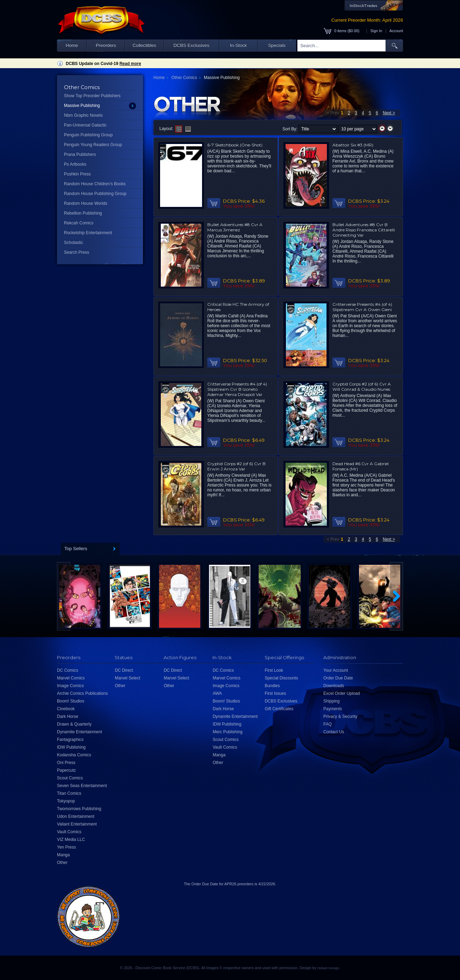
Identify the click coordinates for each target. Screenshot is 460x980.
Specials (277, 45)
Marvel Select (127, 678)
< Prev (333, 113)
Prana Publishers (80, 154)
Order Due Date (338, 678)
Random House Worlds (86, 203)
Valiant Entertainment (77, 824)
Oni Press (66, 763)
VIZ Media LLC (71, 840)
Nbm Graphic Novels (83, 115)
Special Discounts (281, 678)
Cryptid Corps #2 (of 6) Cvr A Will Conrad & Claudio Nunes (362, 387)
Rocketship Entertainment (88, 233)
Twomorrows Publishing (79, 809)
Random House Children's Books (95, 184)
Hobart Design (328, 968)
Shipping (332, 701)
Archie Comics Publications (82, 693)
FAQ (328, 724)
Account (396, 31)
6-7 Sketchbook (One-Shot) (235, 145)
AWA (217, 693)
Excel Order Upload (342, 693)
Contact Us (334, 732)
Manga (63, 855)
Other (62, 863)
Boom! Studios (71, 701)
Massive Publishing (82, 106)
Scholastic (74, 243)
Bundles (272, 686)
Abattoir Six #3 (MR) (353, 145)
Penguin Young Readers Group (93, 145)
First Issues (275, 693)
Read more (130, 64)
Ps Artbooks (75, 164)
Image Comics (70, 686)
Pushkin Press (77, 174)
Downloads (334, 686)
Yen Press (66, 847)
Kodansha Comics (74, 755)
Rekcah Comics (79, 223)
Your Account (336, 670)
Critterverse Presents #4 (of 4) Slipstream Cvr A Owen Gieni (362, 307)
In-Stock (238, 45)
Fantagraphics (70, 740)
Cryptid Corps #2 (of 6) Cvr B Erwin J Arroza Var (236, 466)
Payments (333, 709)
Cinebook (66, 709)
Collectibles (144, 45)
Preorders (106, 45)
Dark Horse (68, 716)
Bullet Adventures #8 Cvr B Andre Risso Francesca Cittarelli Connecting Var (364, 230)
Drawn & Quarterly (74, 724)
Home (72, 45)
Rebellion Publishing (83, 213)
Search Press (77, 252)
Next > (389, 113)
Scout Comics (70, 778)
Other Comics (184, 78)
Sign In (376, 31)
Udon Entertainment (76, 816)
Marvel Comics (71, 678)
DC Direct (124, 670)
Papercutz (66, 770)
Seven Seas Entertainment (82, 786)
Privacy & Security (340, 716)
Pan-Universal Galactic (85, 125)
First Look (274, 670)
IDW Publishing (71, 747)
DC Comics (68, 670)
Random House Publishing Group (95, 194)
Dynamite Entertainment (80, 732)
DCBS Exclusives (191, 45)
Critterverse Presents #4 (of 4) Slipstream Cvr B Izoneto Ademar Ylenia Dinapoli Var (237, 389)
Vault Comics (69, 832)
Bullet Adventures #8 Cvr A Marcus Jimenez (235, 227)
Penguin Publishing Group (88, 135)
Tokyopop (66, 801)
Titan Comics (69, 793)
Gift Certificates (279, 709)
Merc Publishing (227, 732)
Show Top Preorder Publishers (92, 96)
